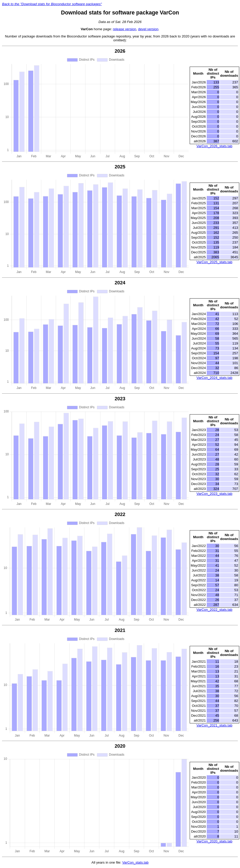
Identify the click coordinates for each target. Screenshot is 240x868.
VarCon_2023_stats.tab (214, 494)
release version (124, 29)
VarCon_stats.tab (135, 862)
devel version (148, 29)
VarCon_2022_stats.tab (214, 610)
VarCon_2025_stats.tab (214, 262)
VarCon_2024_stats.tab (214, 378)
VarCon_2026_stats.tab (214, 146)
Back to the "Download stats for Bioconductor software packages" (52, 4)
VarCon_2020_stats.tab (214, 841)
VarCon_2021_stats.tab (214, 725)
